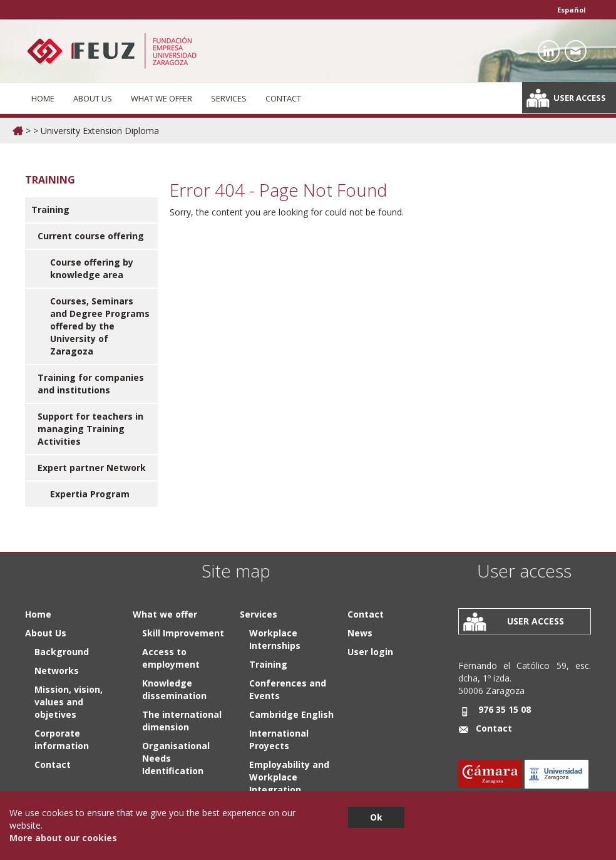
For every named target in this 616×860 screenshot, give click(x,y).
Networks (57, 671)
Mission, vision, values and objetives (69, 702)
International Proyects (279, 739)
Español (572, 10)
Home (43, 98)
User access (580, 98)
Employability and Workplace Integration (289, 777)
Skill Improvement (183, 633)
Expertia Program (90, 494)
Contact (283, 98)
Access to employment (171, 658)
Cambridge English (291, 714)
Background (62, 652)
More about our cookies (63, 838)
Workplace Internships (275, 639)
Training (50, 210)
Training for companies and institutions (91, 384)
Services (229, 98)
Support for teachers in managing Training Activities (90, 429)
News (360, 633)
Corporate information (62, 739)
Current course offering (91, 236)
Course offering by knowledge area (92, 268)
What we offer (162, 98)
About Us (93, 98)
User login (370, 652)
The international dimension (182, 721)
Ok (376, 817)
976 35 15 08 (505, 709)
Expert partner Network (92, 468)
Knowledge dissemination (174, 689)
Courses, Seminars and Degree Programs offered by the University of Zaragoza (100, 326)
